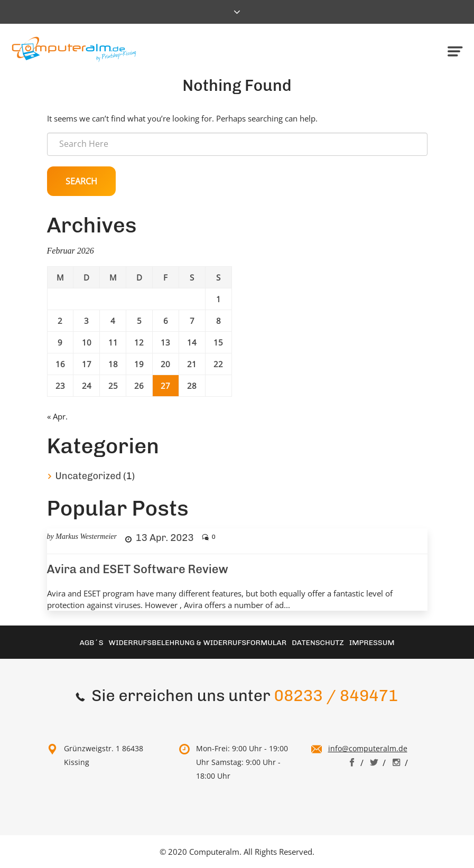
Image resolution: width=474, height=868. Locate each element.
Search (81, 181)
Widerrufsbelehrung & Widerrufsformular (198, 643)
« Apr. (57, 416)
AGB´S (91, 643)
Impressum (372, 643)
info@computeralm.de (368, 748)
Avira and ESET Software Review (138, 569)
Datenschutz (318, 643)
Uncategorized (89, 476)
